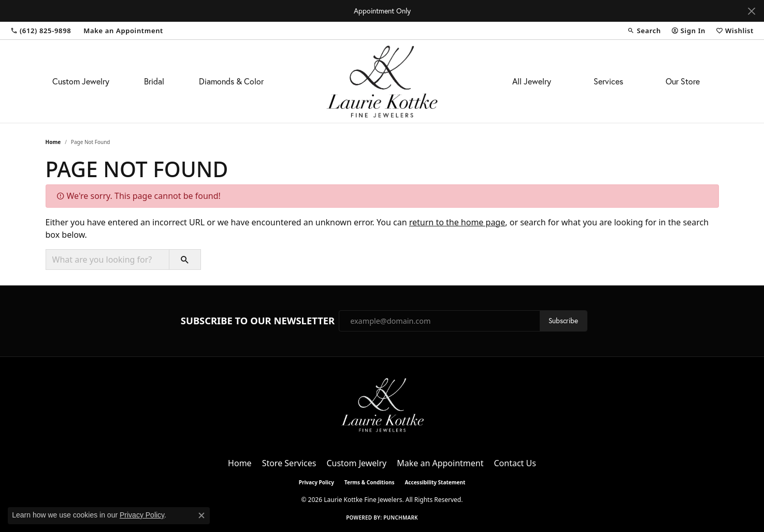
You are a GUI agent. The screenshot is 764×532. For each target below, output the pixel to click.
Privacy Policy (316, 482)
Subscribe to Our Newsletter (258, 321)
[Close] (751, 11)
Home (53, 142)
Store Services (289, 463)
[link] (41, 31)
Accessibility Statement (435, 482)
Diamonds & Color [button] (231, 81)
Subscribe (563, 321)
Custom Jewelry (81, 81)
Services (608, 81)
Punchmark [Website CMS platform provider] (401, 517)
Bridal (154, 81)
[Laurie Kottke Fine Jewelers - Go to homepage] (382, 404)
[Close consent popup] (201, 515)
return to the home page (457, 222)
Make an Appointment (440, 463)
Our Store (683, 81)
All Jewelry (532, 81)
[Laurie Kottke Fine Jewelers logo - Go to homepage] (382, 81)
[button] (644, 31)
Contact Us (515, 463)
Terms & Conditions (370, 482)
